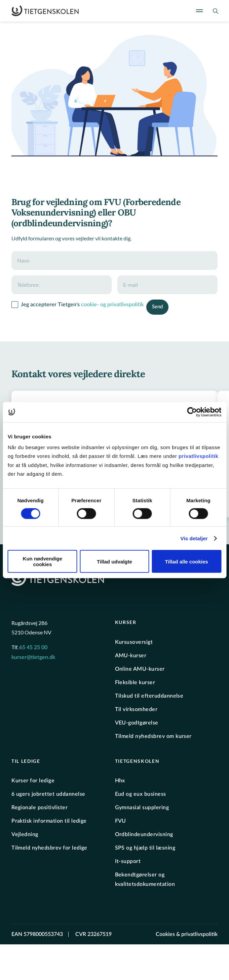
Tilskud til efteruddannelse (149, 696)
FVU (121, 821)
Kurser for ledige (33, 781)
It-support (128, 861)
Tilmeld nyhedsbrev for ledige (49, 848)
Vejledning (25, 834)
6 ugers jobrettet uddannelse (48, 794)
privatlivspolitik (199, 456)
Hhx (120, 781)
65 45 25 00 (33, 648)
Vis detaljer (194, 538)
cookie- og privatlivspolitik (112, 305)
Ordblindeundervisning (144, 834)
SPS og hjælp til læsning (145, 848)
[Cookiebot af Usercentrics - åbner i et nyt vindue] (192, 412)
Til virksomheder (136, 709)
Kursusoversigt (134, 642)
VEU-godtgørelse (137, 723)
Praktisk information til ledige (49, 821)
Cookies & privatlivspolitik (187, 934)
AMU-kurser (131, 656)
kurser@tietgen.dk (33, 657)
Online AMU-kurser (140, 669)
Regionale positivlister (40, 808)
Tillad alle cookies (187, 561)
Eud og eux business (141, 794)
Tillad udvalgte (114, 561)
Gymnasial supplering (142, 808)
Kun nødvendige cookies (43, 561)
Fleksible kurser (135, 682)
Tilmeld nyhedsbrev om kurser (153, 736)
